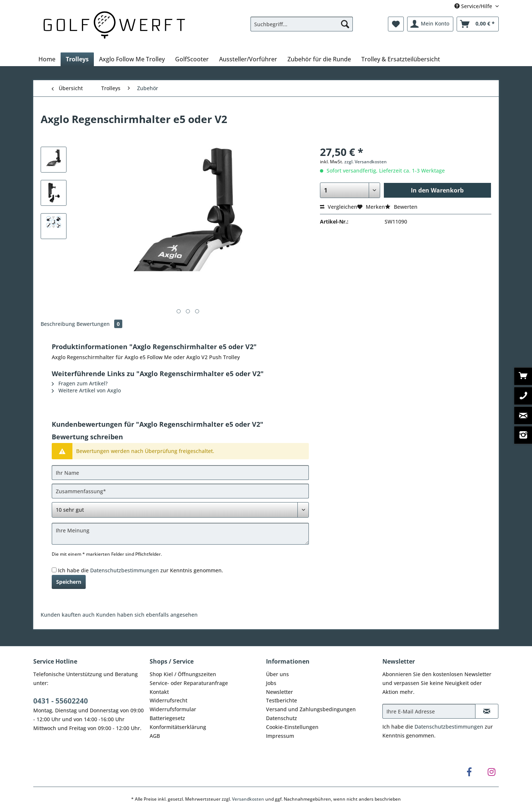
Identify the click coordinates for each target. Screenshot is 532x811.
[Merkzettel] (396, 24)
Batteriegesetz (167, 718)
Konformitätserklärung (178, 727)
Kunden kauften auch (68, 615)
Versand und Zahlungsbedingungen (311, 709)
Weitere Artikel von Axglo (86, 390)
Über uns (277, 674)
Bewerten (401, 207)
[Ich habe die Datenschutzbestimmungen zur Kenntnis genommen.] (54, 570)
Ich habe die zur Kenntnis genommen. (141, 570)
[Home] (47, 59)
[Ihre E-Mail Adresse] (429, 711)
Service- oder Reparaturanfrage (189, 683)
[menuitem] (302, 28)
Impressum (280, 736)
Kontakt (159, 692)
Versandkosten (248, 799)
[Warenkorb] (478, 24)
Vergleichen (339, 207)
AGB (155, 736)
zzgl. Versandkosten (366, 162)
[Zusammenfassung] (180, 491)
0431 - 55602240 (61, 701)
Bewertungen (99, 324)
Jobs (271, 683)
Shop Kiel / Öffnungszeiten (183, 674)
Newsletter (279, 692)
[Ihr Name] (180, 473)
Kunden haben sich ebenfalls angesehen (147, 615)
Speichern (69, 582)
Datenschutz (282, 718)
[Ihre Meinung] (180, 534)
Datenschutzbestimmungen (125, 570)
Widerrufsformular (173, 709)
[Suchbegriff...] (302, 24)
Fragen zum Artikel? (80, 383)
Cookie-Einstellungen (292, 727)
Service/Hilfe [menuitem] (474, 6)
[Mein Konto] (430, 24)
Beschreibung (58, 324)
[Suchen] (345, 24)
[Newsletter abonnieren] (487, 711)
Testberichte (282, 700)
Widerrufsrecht (168, 700)
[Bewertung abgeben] (180, 510)
